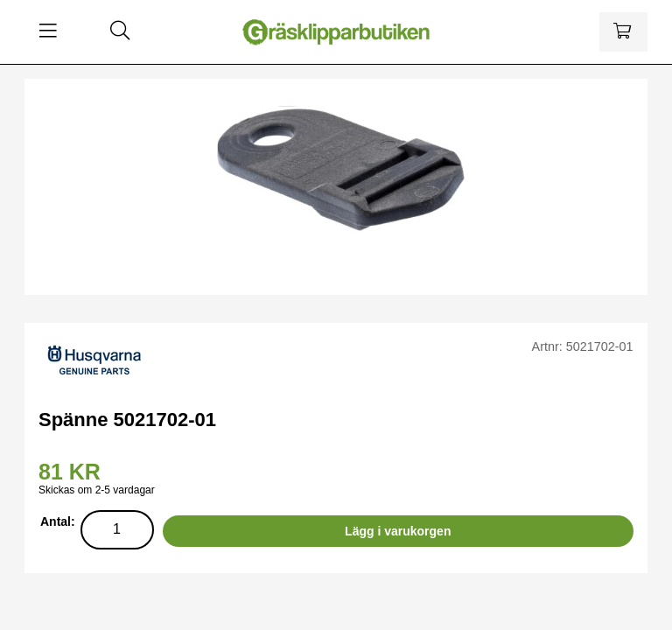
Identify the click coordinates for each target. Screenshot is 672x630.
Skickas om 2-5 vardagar (97, 490)
